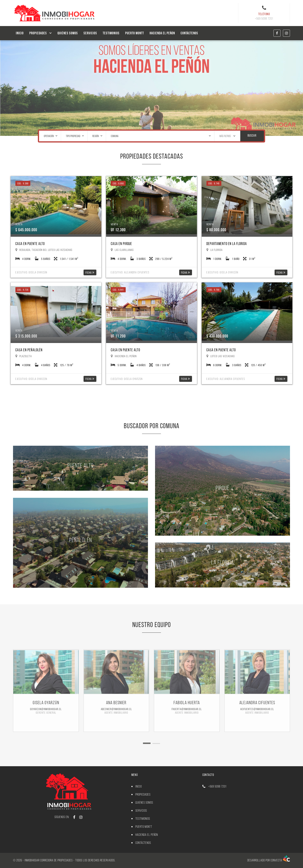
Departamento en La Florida (227, 244)
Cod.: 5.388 (23, 183)
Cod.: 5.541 (118, 290)
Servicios (90, 33)
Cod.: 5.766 (214, 290)
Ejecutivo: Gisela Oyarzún (31, 272)
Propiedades (38, 33)
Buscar (252, 136)
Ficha (90, 272)
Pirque (223, 488)
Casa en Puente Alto (30, 244)
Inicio (20, 33)
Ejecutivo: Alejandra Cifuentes (130, 272)
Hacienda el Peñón (162, 33)
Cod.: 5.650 (118, 183)
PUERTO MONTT (135, 33)
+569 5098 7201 (217, 786)
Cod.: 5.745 (214, 183)
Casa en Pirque (121, 244)
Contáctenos (189, 33)
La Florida (223, 562)
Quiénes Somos (68, 33)
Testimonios (111, 33)
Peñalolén (80, 540)
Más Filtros (227, 136)
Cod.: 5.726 (23, 290)
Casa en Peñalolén (29, 350)
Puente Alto (80, 465)
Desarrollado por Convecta (269, 860)
